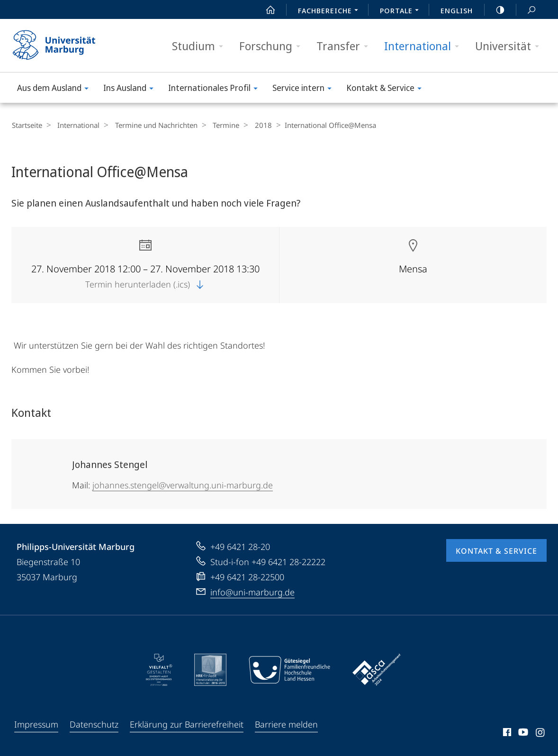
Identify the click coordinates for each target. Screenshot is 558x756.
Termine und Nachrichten (150, 125)
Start (265, 10)
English (457, 10)
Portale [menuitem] (402, 11)
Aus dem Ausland (56, 89)
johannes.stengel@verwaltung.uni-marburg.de (183, 485)
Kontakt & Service (387, 89)
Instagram (541, 733)
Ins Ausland (131, 89)
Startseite (27, 125)
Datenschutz (94, 724)
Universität (510, 46)
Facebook (506, 733)
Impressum (36, 724)
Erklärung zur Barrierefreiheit (187, 724)
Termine (216, 125)
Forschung (273, 46)
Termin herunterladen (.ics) (145, 284)
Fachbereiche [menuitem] (331, 11)
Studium (201, 46)
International (425, 46)
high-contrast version (495, 10)
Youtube (522, 733)
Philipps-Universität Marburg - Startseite (62, 45)
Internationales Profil (216, 89)
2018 (251, 125)
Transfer (345, 46)
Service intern (305, 89)
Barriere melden (286, 724)
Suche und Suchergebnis (526, 10)
